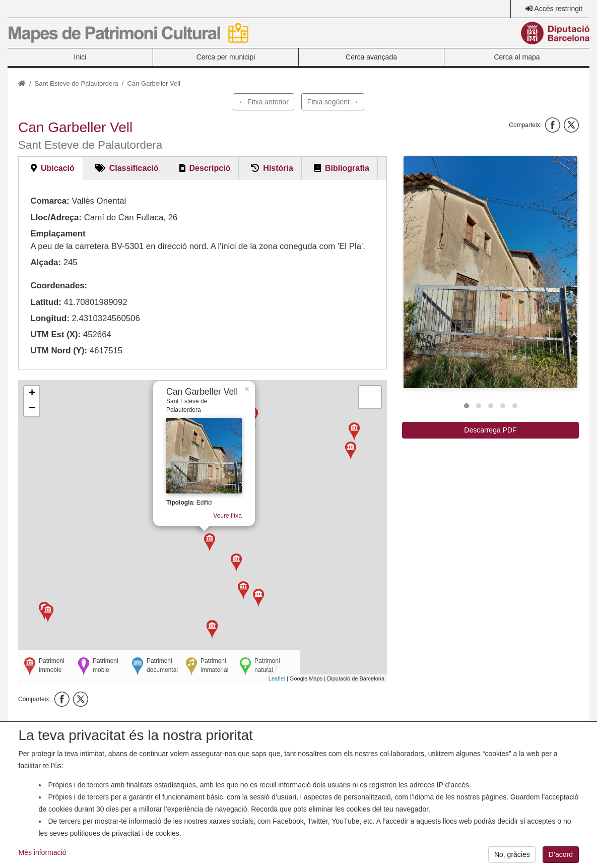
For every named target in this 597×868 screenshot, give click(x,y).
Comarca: (50, 201)
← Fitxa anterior (263, 102)
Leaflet (277, 678)
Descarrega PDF (490, 430)
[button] (490, 272)
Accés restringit (558, 9)
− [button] (32, 409)
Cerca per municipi (226, 57)
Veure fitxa (234, 523)
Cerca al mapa (517, 57)
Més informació (43, 852)
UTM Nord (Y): (59, 351)
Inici (80, 57)
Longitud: (50, 318)
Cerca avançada (371, 57)
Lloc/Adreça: (56, 218)
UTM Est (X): (55, 334)
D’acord (561, 854)
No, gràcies (512, 854)
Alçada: (46, 262)
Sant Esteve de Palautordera (77, 83)
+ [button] (32, 394)
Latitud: (46, 302)
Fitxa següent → (333, 102)
